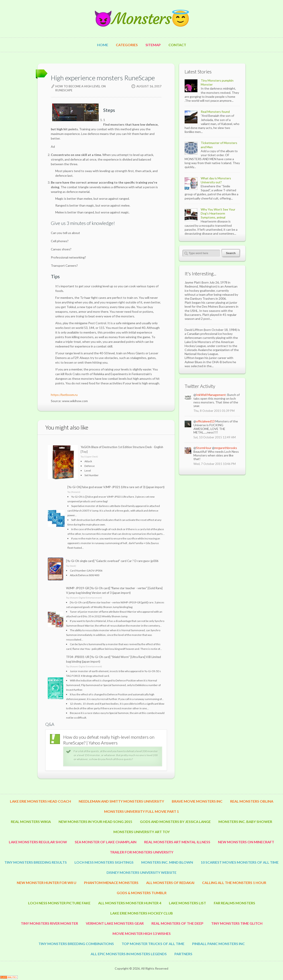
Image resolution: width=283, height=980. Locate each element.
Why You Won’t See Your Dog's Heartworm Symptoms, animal (218, 213)
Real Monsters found (215, 112)
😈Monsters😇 (141, 19)
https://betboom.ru (64, 395)
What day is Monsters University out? (216, 180)
